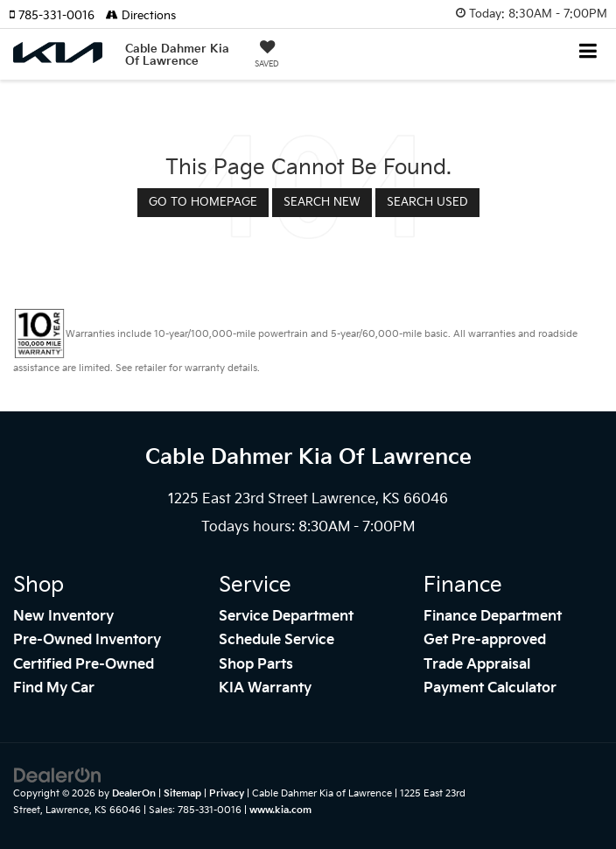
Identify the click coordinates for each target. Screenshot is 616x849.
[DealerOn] (58, 775)
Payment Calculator (490, 688)
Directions (141, 16)
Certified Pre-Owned (84, 665)
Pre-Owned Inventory (87, 640)
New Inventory (63, 617)
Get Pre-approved (485, 640)
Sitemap (182, 793)
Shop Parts (256, 665)
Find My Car (54, 688)
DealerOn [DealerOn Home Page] (134, 793)
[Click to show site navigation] (588, 53)
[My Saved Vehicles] (267, 56)
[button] (57, 16)
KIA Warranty (265, 688)
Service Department (286, 617)
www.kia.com (280, 810)
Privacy (227, 793)
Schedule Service (276, 640)
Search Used (427, 202)
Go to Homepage (203, 202)
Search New (322, 202)
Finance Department (493, 617)
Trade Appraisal (477, 665)
